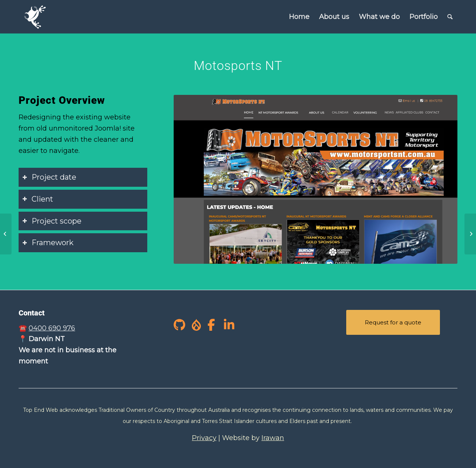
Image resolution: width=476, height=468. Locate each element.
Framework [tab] (48, 243)
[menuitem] (299, 17)
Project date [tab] (49, 177)
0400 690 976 (52, 328)
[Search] (450, 17)
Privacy (204, 438)
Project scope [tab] (52, 221)
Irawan (273, 438)
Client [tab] (38, 199)
